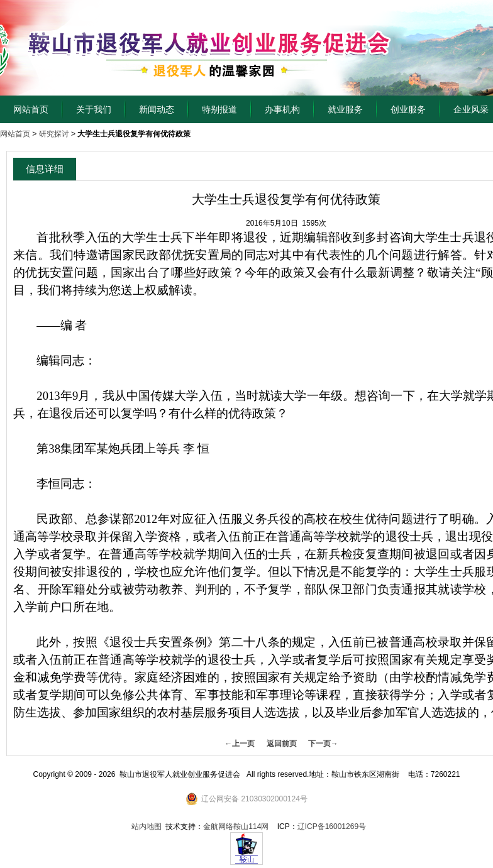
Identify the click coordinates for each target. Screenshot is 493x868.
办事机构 (282, 109)
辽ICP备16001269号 (332, 827)
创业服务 (408, 109)
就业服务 (345, 109)
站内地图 (147, 827)
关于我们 (94, 109)
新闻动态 (157, 109)
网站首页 (31, 109)
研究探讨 (54, 134)
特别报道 (219, 109)
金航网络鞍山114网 (236, 827)
